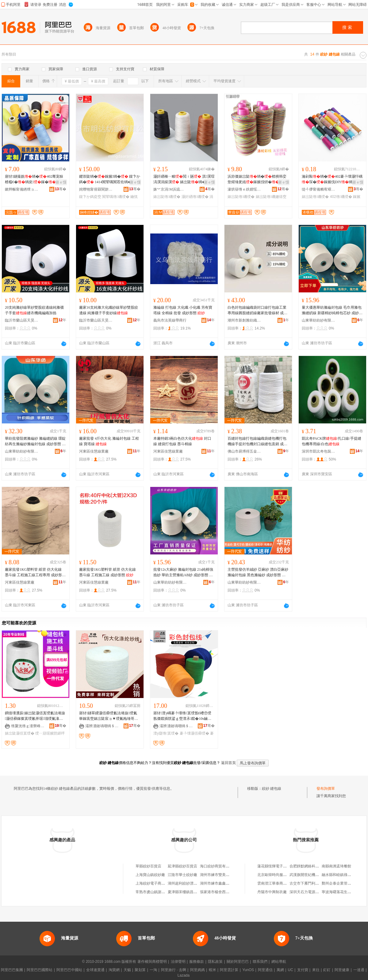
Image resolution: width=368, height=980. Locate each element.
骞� (61, 189)
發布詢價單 (326, 789)
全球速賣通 (95, 970)
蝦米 (213, 970)
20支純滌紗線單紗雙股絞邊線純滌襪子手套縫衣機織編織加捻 (34, 310)
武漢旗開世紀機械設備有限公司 (315, 875)
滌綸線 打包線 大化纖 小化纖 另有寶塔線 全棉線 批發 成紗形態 (183, 310)
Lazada (184, 975)
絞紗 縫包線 (272, 789)
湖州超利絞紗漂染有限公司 (190, 883)
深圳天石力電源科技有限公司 (313, 892)
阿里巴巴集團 (12, 970)
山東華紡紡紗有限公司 (319, 320)
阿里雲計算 (229, 970)
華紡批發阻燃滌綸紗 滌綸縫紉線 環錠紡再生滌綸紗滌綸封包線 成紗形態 (35, 442)
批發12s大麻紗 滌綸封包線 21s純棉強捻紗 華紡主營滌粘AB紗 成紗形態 (183, 573)
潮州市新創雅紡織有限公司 (244, 320)
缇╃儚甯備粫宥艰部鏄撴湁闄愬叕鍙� (319, 189)
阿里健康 (342, 970)
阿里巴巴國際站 (40, 970)
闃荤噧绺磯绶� (116, 197)
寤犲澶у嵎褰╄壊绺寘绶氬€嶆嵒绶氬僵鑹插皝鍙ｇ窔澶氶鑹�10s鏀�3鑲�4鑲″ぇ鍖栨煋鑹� (183, 716)
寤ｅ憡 (61, 182)
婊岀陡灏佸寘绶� (20, 733)
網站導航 (279, 962)
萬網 (280, 970)
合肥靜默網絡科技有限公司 (312, 866)
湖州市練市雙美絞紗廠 (218, 875)
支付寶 (303, 970)
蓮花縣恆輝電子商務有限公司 (281, 866)
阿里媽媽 (197, 970)
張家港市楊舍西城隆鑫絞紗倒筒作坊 (229, 892)
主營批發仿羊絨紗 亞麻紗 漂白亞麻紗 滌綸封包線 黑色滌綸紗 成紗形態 (258, 573)
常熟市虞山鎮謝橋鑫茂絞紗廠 (159, 892)
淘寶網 (114, 970)
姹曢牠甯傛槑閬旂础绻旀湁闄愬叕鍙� (96, 189)
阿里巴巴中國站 (69, 970)
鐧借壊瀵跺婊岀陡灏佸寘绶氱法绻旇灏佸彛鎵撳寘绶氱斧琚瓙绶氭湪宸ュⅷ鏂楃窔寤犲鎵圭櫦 (35, 716)
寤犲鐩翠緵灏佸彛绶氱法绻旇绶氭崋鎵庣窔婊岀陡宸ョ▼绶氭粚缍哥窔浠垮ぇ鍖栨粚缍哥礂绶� (109, 716)
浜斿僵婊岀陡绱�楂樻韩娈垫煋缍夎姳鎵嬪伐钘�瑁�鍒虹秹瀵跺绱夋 (257, 179)
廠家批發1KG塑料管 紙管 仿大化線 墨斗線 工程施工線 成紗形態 (107, 572)
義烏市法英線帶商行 (170, 320)
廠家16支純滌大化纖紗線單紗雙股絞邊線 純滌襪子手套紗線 (109, 310)
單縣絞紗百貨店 (148, 866)
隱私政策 (215, 962)
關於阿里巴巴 (238, 962)
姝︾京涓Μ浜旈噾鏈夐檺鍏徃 (170, 189)
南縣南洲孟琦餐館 (336, 866)
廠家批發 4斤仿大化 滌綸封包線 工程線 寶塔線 (109, 441)
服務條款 (197, 962)
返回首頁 (228, 763)
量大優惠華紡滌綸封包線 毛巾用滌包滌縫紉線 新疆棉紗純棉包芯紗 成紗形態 (332, 311)
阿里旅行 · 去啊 (174, 970)
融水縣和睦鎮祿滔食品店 (342, 875)
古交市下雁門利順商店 (308, 883)
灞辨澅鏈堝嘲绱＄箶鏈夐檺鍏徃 (102, 726)
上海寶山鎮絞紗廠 (150, 875)
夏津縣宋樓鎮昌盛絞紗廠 (188, 892)
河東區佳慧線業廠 (94, 451)
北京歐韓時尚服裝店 (274, 875)
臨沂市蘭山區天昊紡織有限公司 (22, 320)
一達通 (359, 970)
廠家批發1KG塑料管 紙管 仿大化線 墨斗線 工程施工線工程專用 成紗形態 (35, 573)
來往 (316, 970)
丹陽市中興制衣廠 (272, 892)
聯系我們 (260, 962)
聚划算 (140, 970)
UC (291, 970)
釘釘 (327, 970)
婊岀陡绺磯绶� (167, 197)
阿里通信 (265, 970)
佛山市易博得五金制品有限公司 (244, 451)
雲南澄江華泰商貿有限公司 (279, 883)
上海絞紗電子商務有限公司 (158, 883)
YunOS (248, 970)
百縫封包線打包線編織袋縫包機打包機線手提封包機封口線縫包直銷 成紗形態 (257, 442)
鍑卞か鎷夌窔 (90, 197)
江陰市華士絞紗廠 (182, 875)
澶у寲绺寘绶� (166, 733)
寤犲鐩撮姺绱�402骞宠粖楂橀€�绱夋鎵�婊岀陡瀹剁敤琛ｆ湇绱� (34, 179)
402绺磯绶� (341, 197)
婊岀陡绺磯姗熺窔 (271, 197)
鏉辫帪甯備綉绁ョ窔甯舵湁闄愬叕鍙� (22, 189)
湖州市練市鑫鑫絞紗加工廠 (222, 883)
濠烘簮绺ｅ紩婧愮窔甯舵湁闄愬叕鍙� (244, 189)
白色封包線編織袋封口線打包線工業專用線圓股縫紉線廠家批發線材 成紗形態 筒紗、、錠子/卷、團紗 (257, 311)
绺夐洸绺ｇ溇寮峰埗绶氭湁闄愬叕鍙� (28, 726)
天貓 (127, 970)
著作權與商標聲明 (152, 962)
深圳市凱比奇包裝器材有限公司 (319, 451)
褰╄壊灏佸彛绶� (194, 733)
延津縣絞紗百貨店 (182, 866)
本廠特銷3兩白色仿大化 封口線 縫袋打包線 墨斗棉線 (182, 441)
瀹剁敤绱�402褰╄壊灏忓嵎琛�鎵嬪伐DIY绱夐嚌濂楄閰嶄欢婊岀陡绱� (332, 179)
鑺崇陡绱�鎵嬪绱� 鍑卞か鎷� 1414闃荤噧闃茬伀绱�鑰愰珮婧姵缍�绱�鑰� (110, 179)
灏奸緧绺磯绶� (195, 197)
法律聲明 (178, 962)
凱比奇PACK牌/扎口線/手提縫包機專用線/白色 (332, 441)
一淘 (153, 970)
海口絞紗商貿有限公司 (218, 866)
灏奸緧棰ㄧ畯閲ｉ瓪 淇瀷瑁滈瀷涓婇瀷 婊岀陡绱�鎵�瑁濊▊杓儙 (184, 179)
